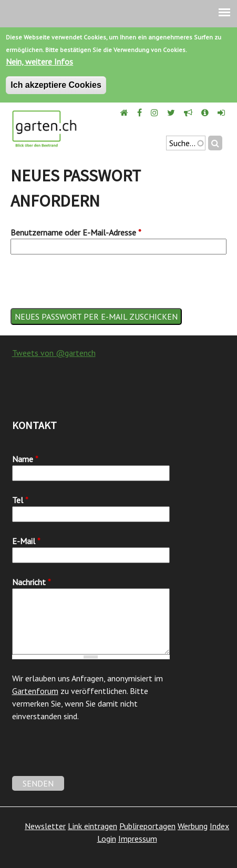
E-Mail (26, 541)
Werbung (193, 826)
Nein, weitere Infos (39, 62)
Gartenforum (35, 691)
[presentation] (90, 288)
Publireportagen (147, 826)
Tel (20, 500)
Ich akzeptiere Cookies (56, 85)
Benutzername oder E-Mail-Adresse (76, 232)
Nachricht (32, 582)
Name (25, 459)
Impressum (138, 839)
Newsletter (45, 826)
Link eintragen (92, 826)
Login (107, 839)
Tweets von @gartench (54, 353)
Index (219, 826)
